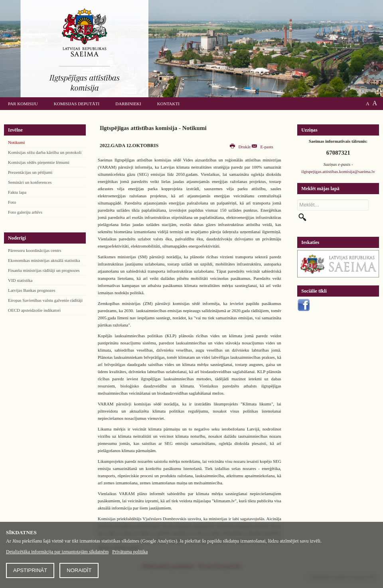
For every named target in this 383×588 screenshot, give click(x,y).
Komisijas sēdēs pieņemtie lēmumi (39, 162)
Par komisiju (23, 104)
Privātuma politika (130, 552)
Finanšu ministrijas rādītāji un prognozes (44, 270)
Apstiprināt (30, 570)
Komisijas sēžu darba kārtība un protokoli (45, 152)
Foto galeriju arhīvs (25, 212)
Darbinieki (128, 104)
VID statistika (20, 280)
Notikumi (16, 142)
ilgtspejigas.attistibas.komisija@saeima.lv (338, 171)
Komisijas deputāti (77, 104)
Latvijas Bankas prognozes (32, 290)
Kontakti (168, 104)
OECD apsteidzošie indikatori (34, 310)
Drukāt (241, 147)
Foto (12, 202)
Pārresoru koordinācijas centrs (35, 250)
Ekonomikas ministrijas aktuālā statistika (44, 260)
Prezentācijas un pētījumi (30, 172)
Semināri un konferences (30, 182)
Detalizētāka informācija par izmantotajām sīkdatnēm (57, 552)
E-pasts (263, 147)
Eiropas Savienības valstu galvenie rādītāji (45, 300)
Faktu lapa (17, 192)
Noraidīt (79, 570)
